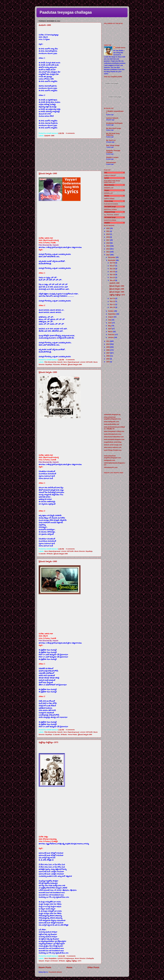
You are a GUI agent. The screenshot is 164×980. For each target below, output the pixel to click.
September (112, 314)
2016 (108, 243)
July (110, 320)
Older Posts (93, 967)
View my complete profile (113, 77)
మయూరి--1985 (45, 25)
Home (69, 967)
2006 (108, 356)
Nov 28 (113, 263)
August (111, 317)
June (110, 323)
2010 (108, 344)
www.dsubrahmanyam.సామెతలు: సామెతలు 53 (114, 428)
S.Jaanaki (42, 554)
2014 (108, 249)
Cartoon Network (112, 118)
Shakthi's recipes (112, 157)
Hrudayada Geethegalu (114, 123)
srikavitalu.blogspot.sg (112, 414)
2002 (108, 359)
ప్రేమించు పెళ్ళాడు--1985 (48, 173)
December (112, 257)
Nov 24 (113, 275)
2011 (108, 341)
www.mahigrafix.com (111, 422)
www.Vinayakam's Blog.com (114, 431)
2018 (108, 237)
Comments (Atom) (55, 972)
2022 (108, 228)
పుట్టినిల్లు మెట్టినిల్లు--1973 (48, 742)
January (111, 337)
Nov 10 (113, 307)
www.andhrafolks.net (111, 424)
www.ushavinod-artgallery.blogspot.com (112, 418)
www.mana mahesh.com (113, 447)
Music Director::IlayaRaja (83, 551)
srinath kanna (120, 48)
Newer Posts (45, 967)
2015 (108, 246)
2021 (108, 231)
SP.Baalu (64, 364)
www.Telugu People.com (113, 450)
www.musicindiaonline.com (114, 437)
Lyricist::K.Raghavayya (66, 958)
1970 (108, 362)
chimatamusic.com (111, 467)
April (110, 329)
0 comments (70, 133)
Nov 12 (113, 301)
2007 (108, 353)
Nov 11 (113, 304)
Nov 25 (113, 272)
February (112, 334)
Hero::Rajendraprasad (71, 362)
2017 (108, 240)
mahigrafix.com (110, 460)
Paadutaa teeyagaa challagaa (66, 12)
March (111, 332)
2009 (108, 347)
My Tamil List (111, 140)
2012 (108, 255)
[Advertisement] (69, 155)
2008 (108, 350)
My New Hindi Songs (114, 128)
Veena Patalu (72, 735)
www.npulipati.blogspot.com (114, 439)
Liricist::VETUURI (86, 362)
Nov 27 (113, 266)
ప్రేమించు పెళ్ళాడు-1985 (75, 364)
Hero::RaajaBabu (50, 958)
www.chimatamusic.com (113, 434)
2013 (108, 252)
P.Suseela (56, 364)
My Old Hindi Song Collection (113, 134)
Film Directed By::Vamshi (53, 362)
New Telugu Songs (113, 145)
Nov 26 (113, 269)
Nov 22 (113, 280)
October (111, 311)
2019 (108, 234)
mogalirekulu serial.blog (113, 442)
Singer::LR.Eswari (51, 961)
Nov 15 (113, 298)
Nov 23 (113, 277)
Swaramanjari (111, 162)
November (112, 260)
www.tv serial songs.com (113, 445)
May (110, 326)
